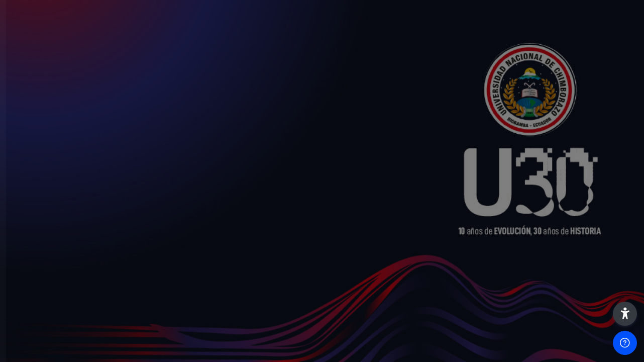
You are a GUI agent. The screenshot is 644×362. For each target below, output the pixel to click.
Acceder (106, 291)
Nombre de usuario (52, 162)
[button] (625, 314)
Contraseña (38, 213)
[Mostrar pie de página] (625, 343)
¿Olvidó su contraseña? (158, 262)
